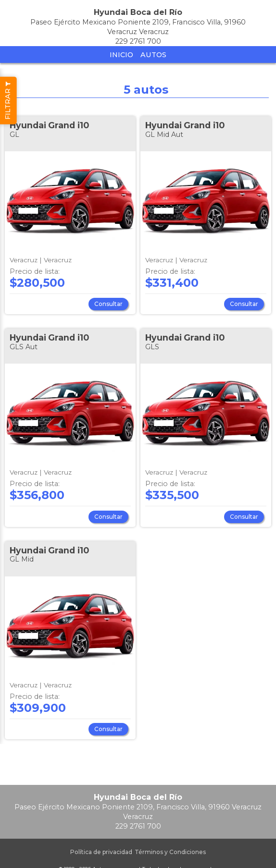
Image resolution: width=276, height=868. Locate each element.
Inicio (121, 55)
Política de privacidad (101, 852)
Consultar (108, 304)
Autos (153, 55)
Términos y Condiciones (170, 852)
